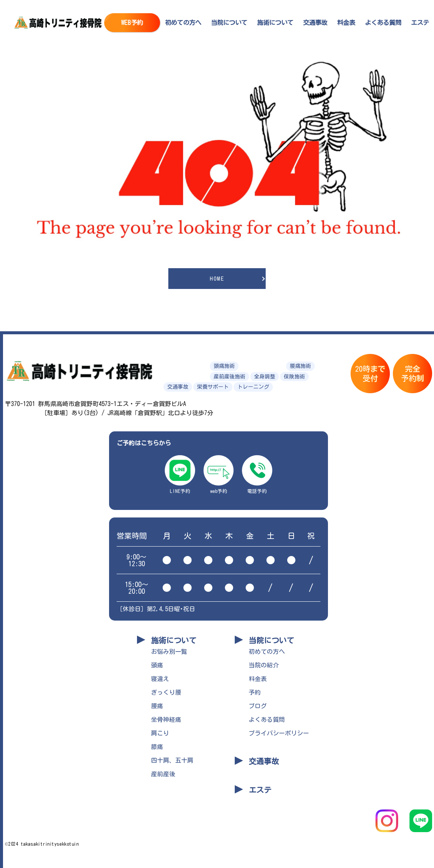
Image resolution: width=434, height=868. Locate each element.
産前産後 (163, 774)
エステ (420, 22)
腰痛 (157, 706)
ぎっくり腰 (166, 692)
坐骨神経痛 (166, 720)
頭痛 (157, 665)
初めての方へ (183, 22)
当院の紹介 (264, 665)
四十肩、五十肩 (172, 760)
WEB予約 (132, 22)
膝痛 (157, 747)
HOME (217, 279)
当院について (229, 22)
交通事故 (315, 22)
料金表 (346, 22)
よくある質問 (383, 22)
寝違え (160, 679)
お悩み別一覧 (169, 652)
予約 (255, 692)
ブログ (258, 706)
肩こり (160, 733)
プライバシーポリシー (279, 733)
